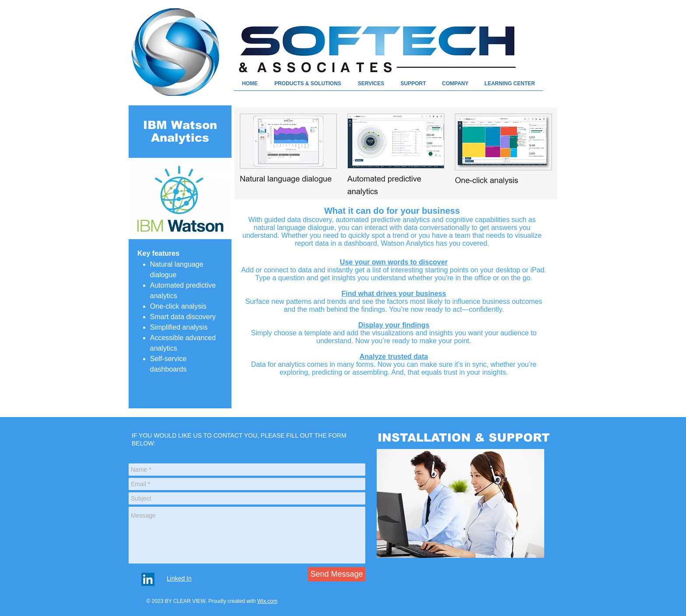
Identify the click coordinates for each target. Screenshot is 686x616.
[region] (460, 504)
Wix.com (267, 601)
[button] (510, 86)
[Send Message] (337, 574)
